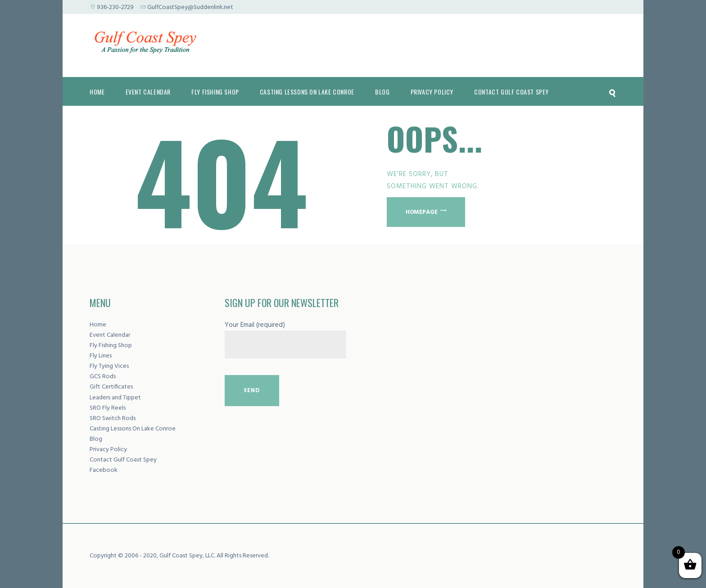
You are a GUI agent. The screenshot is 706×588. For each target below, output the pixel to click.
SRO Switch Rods (113, 418)
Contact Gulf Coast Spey (123, 460)
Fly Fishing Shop (111, 346)
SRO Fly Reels (108, 408)
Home (98, 325)
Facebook (104, 470)
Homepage (422, 212)
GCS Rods (103, 377)
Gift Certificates (111, 387)
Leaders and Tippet (115, 398)
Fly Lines (101, 356)
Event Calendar (110, 335)
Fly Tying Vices (109, 366)
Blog (96, 439)
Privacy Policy (108, 450)
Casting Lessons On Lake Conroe (133, 429)
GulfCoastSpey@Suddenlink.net (190, 7)
